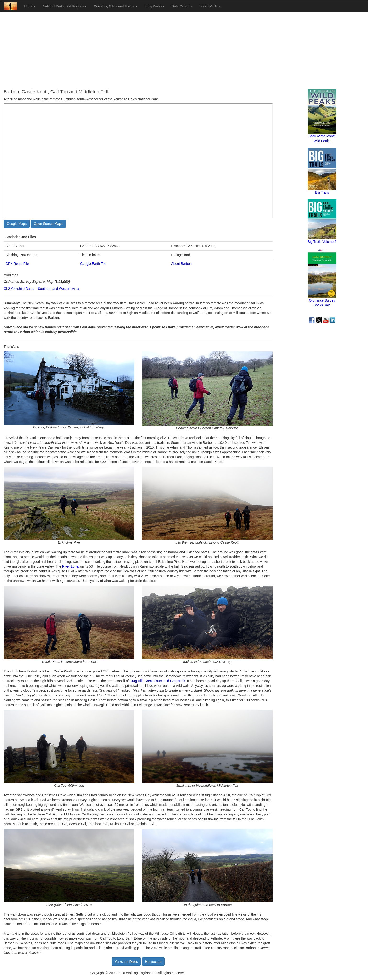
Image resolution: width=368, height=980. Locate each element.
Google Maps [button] (17, 224)
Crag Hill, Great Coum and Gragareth (157, 681)
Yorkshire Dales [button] (126, 962)
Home (30, 6)
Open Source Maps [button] (48, 224)
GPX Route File (17, 264)
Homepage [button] (153, 962)
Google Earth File (93, 264)
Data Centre (182, 6)
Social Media (210, 6)
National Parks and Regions (65, 6)
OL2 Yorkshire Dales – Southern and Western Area (41, 289)
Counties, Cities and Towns (116, 6)
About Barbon (181, 264)
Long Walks (155, 6)
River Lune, (70, 566)
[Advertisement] (184, 51)
